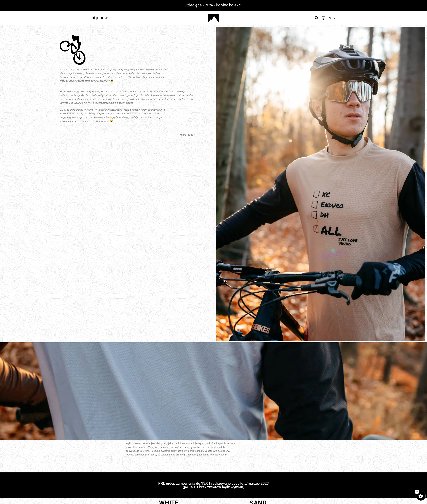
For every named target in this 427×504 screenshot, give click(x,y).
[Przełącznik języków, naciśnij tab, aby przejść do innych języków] (332, 18)
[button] (94, 18)
